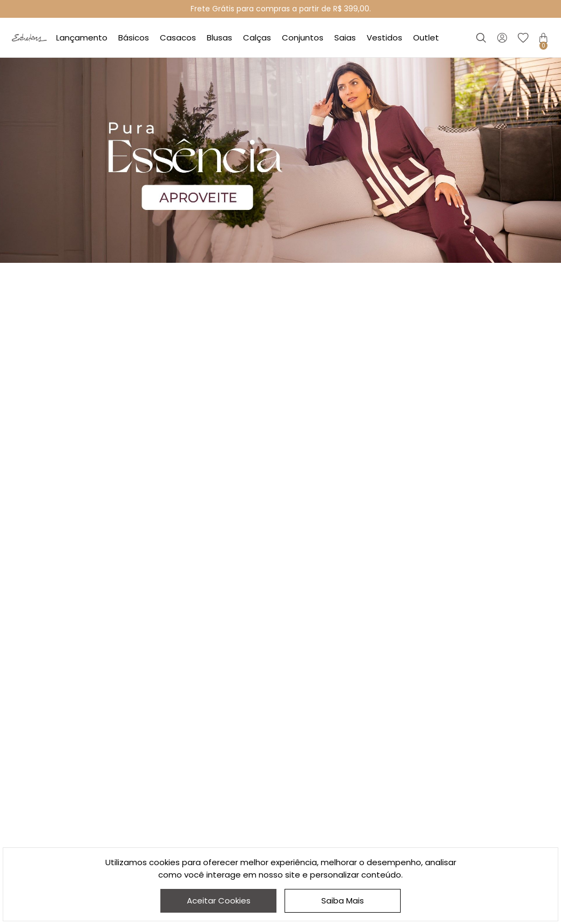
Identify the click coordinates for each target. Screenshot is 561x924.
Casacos (178, 38)
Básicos (134, 38)
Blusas (219, 38)
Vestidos (384, 38)
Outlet (426, 38)
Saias (345, 38)
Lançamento (82, 38)
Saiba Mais (343, 901)
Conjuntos (303, 38)
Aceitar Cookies (219, 901)
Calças (257, 38)
